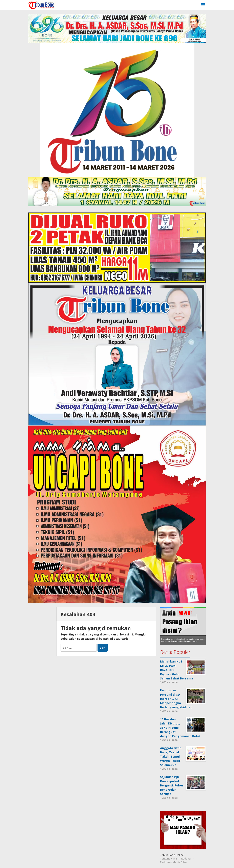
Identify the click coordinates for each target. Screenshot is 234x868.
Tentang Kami (168, 859)
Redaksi (186, 859)
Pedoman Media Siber (174, 862)
